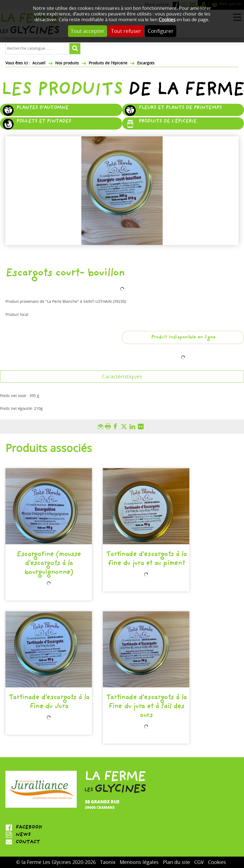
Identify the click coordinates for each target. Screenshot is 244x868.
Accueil (39, 63)
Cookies (167, 20)
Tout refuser (126, 31)
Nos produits (67, 63)
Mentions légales (139, 862)
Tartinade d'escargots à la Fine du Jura (49, 702)
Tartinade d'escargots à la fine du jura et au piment (146, 559)
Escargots (146, 63)
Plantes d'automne (42, 108)
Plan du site (176, 862)
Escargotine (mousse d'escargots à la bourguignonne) (49, 564)
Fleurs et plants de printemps (180, 108)
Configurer (161, 31)
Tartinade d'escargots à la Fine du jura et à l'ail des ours (146, 707)
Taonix (108, 862)
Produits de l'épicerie (108, 63)
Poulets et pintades (44, 122)
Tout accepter (88, 31)
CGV (199, 862)
